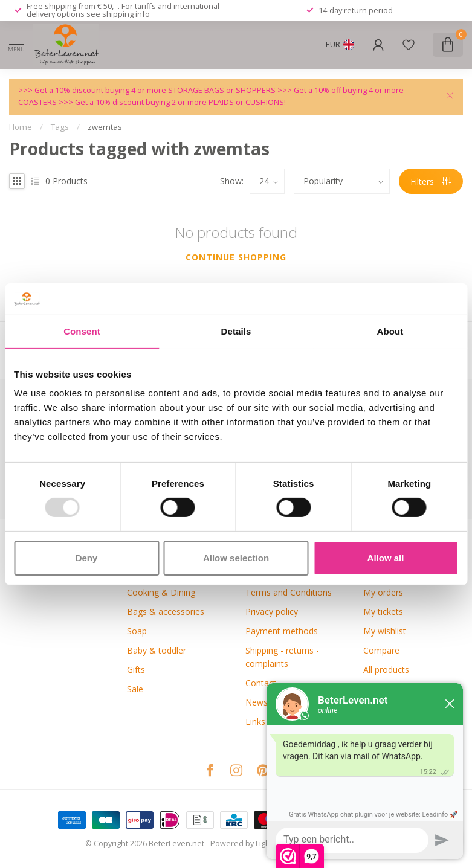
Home (21, 127)
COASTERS (38, 102)
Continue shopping (236, 257)
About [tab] (390, 331)
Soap (137, 631)
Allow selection (236, 558)
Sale (135, 689)
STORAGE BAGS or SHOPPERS (223, 90)
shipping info (126, 14)
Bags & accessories (166, 612)
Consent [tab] (82, 331)
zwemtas (105, 127)
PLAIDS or (227, 102)
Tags (60, 127)
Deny (87, 558)
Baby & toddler (157, 650)
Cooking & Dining (161, 592)
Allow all (386, 558)
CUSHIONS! (266, 102)
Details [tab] (236, 331)
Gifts (136, 670)
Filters (431, 182)
